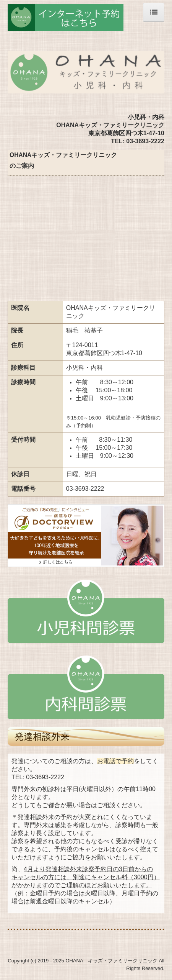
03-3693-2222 (45, 777)
